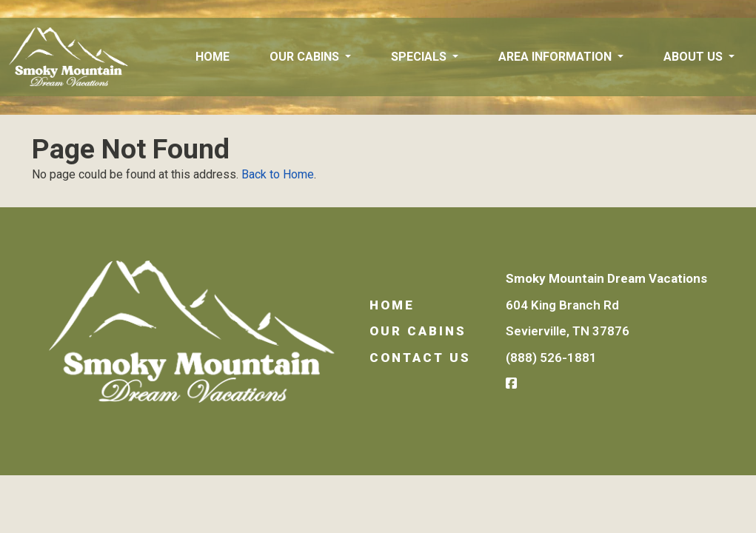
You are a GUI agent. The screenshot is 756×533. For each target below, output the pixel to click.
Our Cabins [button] (306, 57)
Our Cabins (418, 331)
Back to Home (278, 174)
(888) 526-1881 (551, 358)
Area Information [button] (556, 57)
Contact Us (420, 358)
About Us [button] (695, 57)
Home (213, 57)
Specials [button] (420, 57)
